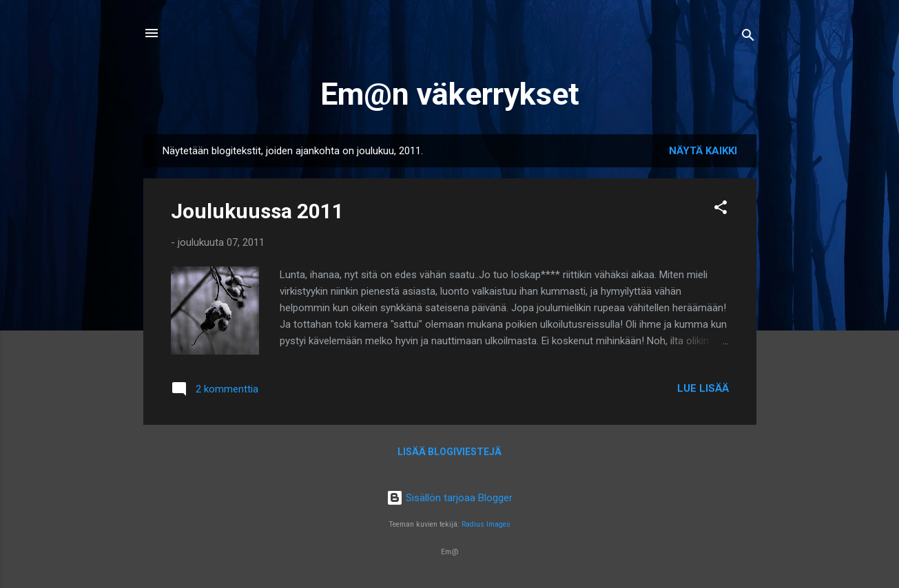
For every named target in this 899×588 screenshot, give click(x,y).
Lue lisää (703, 388)
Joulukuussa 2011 (257, 211)
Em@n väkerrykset (450, 94)
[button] (721, 210)
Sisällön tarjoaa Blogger (449, 498)
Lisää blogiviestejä (449, 452)
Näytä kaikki (703, 151)
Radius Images (486, 524)
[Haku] (748, 38)
